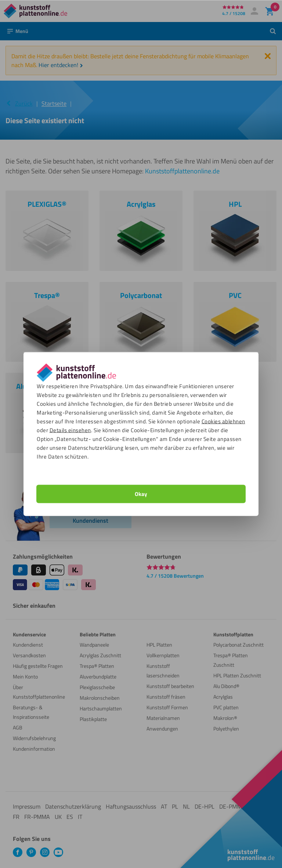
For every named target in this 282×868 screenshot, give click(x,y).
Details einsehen (70, 430)
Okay (141, 494)
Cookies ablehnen (223, 421)
